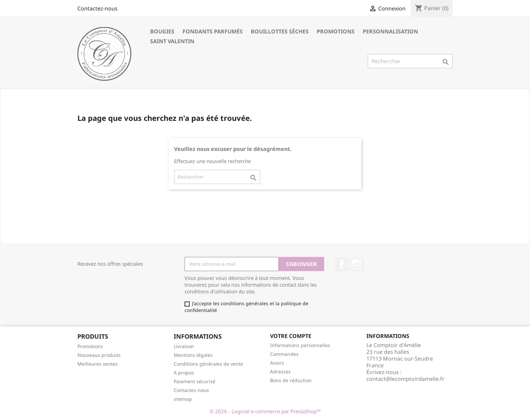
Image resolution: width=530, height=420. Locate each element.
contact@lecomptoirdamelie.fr (405, 379)
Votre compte (291, 336)
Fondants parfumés (213, 31)
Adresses (280, 372)
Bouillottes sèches (280, 31)
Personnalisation (390, 31)
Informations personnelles (300, 345)
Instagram (357, 264)
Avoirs (277, 363)
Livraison (184, 346)
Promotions (336, 31)
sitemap (183, 399)
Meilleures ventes (98, 364)
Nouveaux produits (99, 355)
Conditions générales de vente (208, 364)
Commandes (284, 354)
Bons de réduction (291, 380)
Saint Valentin (172, 41)
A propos (184, 373)
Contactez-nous (98, 8)
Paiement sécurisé (195, 381)
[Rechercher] (410, 61)
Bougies (162, 31)
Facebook (342, 264)
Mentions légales (193, 355)
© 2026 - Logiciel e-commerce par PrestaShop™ (265, 411)
